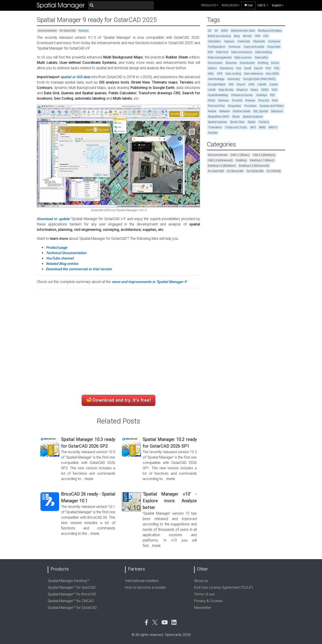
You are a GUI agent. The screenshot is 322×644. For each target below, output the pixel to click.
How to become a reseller (145, 587)
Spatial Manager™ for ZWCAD (71, 601)
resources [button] (230, 5)
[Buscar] (121, 5)
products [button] (209, 5)
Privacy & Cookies (208, 601)
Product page (57, 248)
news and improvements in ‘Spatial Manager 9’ (149, 282)
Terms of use (204, 594)
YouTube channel (60, 258)
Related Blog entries (62, 264)
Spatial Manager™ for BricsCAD (72, 594)
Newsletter (203, 608)
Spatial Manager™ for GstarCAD (72, 608)
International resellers (142, 581)
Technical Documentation (66, 253)
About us (201, 581)
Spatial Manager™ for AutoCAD (72, 587)
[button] (263, 5)
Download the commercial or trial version (79, 269)
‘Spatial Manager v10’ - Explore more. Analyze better (170, 501)
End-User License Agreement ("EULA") (223, 587)
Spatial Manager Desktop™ (69, 581)
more (89, 479)
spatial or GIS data (75, 77)
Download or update (53, 219)
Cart (248, 5)
